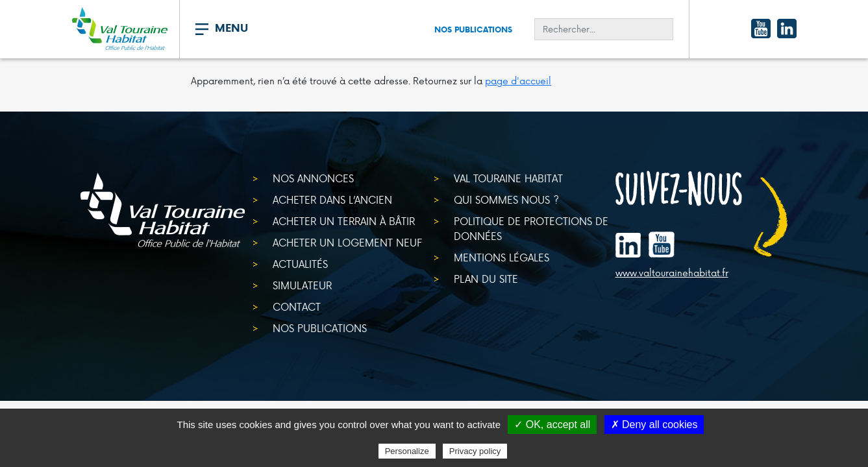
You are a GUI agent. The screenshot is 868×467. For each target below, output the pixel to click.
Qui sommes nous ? (506, 199)
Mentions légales (502, 257)
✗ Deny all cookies (654, 425)
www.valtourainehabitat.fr (672, 273)
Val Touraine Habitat (508, 178)
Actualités (300, 264)
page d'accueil (518, 81)
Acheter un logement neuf (347, 242)
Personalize (407, 451)
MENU (231, 28)
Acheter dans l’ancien (332, 199)
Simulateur (302, 285)
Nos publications (473, 30)
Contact (297, 306)
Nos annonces (313, 178)
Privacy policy (475, 451)
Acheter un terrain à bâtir (344, 221)
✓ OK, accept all (552, 425)
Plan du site (486, 279)
